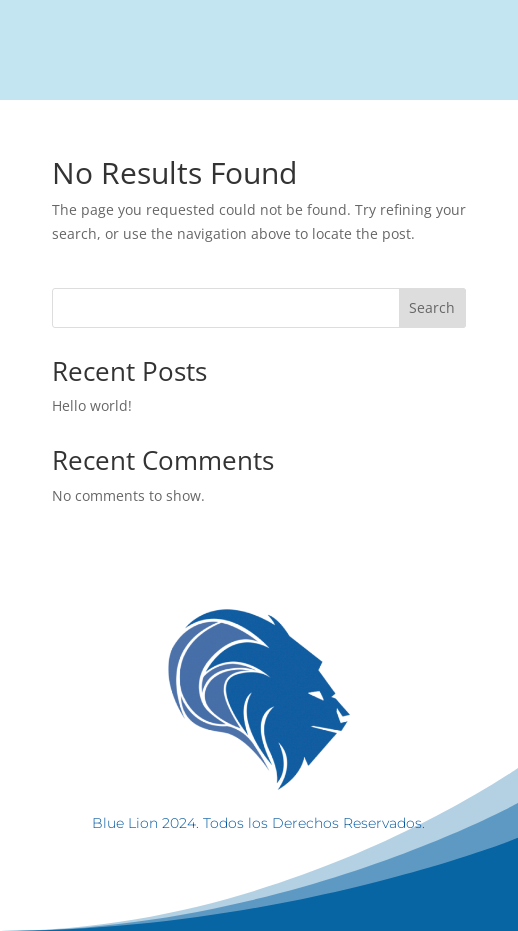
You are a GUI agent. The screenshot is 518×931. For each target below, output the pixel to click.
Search (432, 307)
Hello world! (92, 405)
